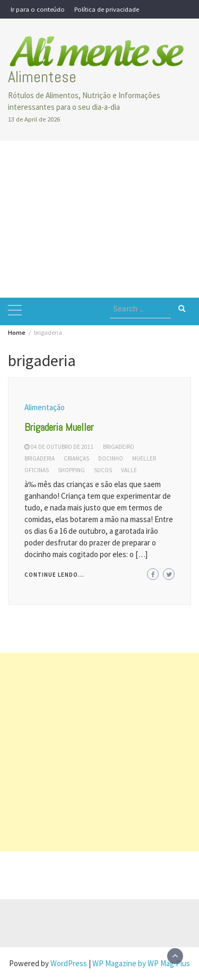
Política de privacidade (107, 9)
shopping (71, 470)
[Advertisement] (99, 219)
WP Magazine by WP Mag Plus (141, 963)
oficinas (37, 470)
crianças (76, 458)
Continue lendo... (54, 575)
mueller (144, 458)
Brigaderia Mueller (59, 427)
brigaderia (40, 458)
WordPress (69, 963)
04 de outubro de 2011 (62, 447)
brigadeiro (119, 447)
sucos (103, 470)
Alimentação (45, 407)
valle (129, 470)
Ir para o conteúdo (38, 9)
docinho (111, 458)
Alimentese (42, 77)
